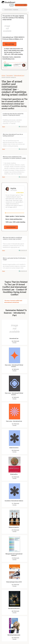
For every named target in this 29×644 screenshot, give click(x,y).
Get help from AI (23, 127)
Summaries (10, 75)
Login (12, 5)
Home (3, 75)
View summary (9, 44)
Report (4, 127)
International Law (19, 75)
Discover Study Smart (21, 5)
